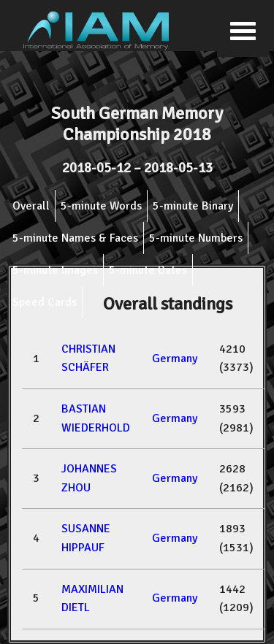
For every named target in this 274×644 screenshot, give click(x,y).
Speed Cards (45, 302)
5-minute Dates (148, 270)
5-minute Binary (193, 206)
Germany (175, 359)
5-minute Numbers (196, 238)
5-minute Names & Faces (75, 238)
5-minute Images (55, 270)
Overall (31, 206)
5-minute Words (101, 206)
